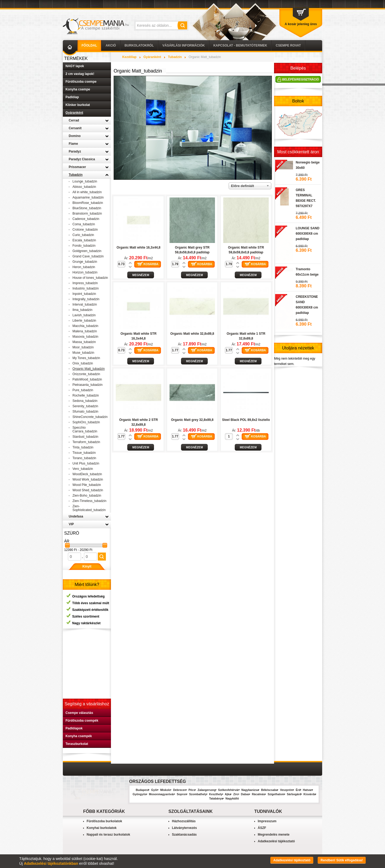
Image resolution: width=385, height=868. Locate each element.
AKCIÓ (111, 45)
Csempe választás (79, 713)
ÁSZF (262, 828)
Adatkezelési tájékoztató (276, 841)
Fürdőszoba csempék (82, 721)
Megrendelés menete (274, 835)
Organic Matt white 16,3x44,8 (138, 248)
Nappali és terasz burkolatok (108, 835)
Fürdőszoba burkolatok (104, 821)
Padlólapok (74, 728)
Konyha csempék (79, 736)
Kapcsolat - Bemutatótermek (240, 45)
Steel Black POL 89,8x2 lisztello (246, 420)
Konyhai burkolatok (102, 828)
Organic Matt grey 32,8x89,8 (192, 420)
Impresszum (267, 821)
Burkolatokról (139, 45)
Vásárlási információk (184, 45)
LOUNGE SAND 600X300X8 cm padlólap (308, 234)
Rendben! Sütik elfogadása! (342, 860)
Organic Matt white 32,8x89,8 (192, 334)
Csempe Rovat (288, 45)
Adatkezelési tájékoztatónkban (51, 863)
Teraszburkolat (77, 744)
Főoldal (89, 45)
